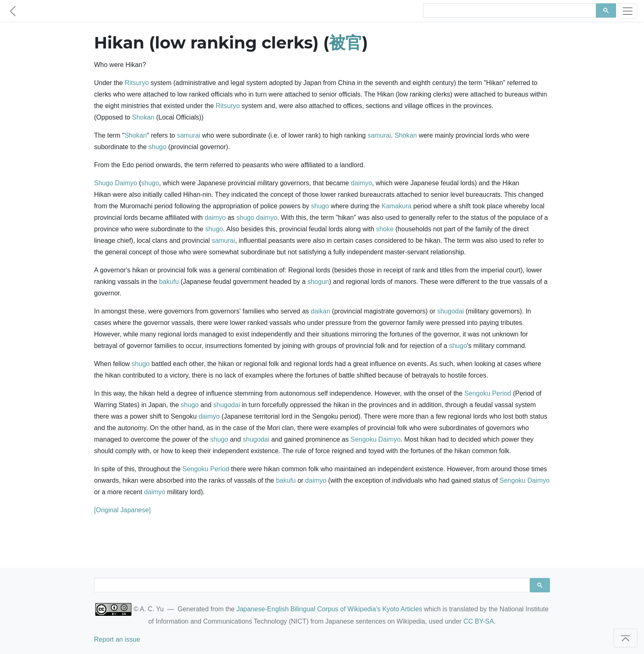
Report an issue (117, 639)
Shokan (143, 117)
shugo (158, 147)
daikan (321, 311)
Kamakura (397, 206)
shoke (385, 229)
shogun (318, 282)
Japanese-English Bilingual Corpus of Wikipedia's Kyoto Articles (329, 609)
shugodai (450, 311)
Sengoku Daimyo (375, 439)
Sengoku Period (488, 393)
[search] (509, 11)
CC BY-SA (478, 621)
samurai (189, 135)
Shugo (103, 183)
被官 (345, 43)
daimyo (361, 183)
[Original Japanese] (122, 510)
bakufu (169, 282)
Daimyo (126, 183)
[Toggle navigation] (628, 11)
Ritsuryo (137, 83)
